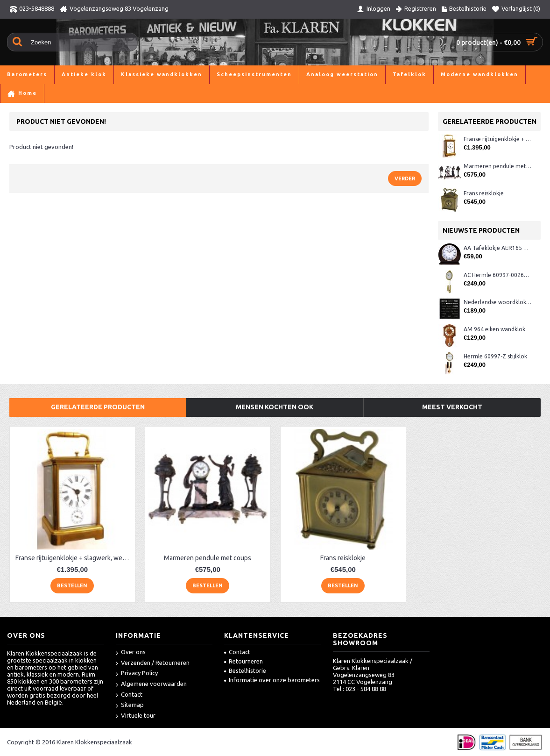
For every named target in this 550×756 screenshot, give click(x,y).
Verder (405, 178)
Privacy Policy (137, 674)
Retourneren (243, 661)
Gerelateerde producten (98, 407)
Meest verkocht (452, 407)
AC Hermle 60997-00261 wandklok (497, 275)
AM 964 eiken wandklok (494, 329)
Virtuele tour (136, 716)
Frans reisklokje (484, 193)
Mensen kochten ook (275, 407)
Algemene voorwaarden (151, 684)
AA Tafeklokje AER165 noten (497, 248)
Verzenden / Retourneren (153, 663)
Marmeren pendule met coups (497, 166)
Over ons (131, 653)
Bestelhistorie (245, 670)
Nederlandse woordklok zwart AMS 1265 (497, 302)
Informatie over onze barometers (272, 680)
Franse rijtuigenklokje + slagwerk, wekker (497, 139)
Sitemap (130, 705)
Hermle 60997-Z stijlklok (495, 356)
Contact (129, 695)
